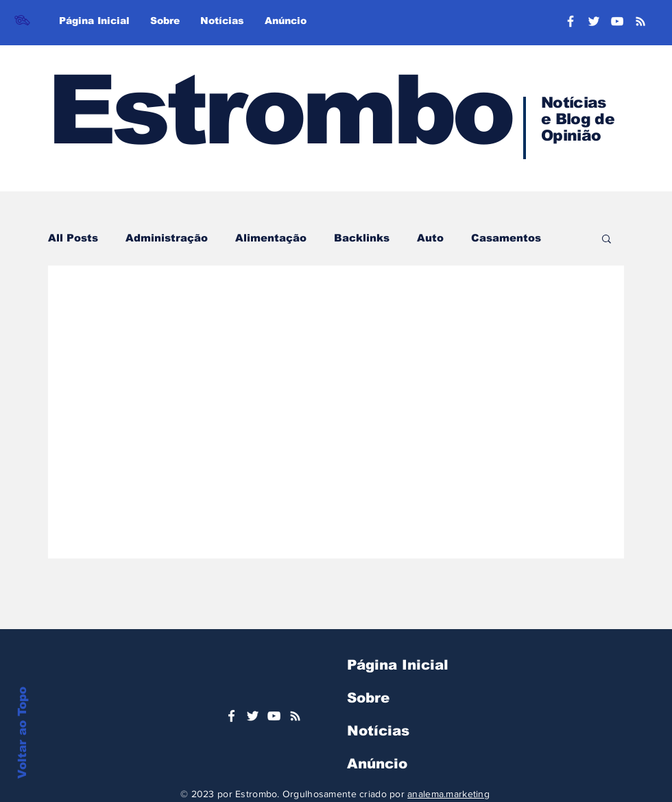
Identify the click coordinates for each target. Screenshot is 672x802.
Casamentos (506, 238)
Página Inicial (398, 665)
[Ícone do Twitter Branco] (253, 716)
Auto (430, 238)
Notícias (378, 731)
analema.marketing (448, 794)
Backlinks (362, 238)
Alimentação (271, 238)
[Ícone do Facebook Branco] (231, 716)
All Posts (73, 238)
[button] (607, 240)
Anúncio (377, 764)
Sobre (368, 698)
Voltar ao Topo (22, 733)
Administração (167, 238)
